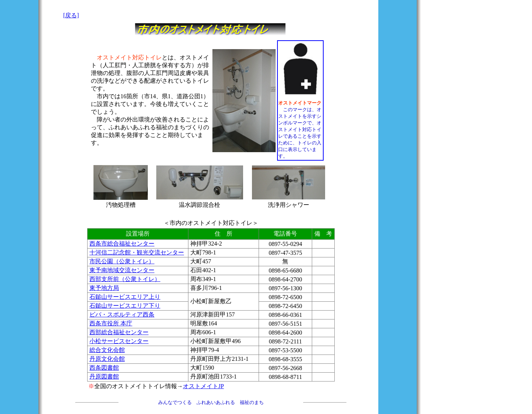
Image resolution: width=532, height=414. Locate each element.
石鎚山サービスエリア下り (125, 306)
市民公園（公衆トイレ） (122, 261)
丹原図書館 (104, 377)
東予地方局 (104, 288)
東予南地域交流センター (122, 270)
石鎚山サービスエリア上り (125, 297)
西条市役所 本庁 (111, 323)
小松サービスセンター (119, 341)
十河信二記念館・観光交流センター (137, 252)
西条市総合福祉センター (122, 244)
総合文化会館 (107, 350)
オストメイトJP (203, 386)
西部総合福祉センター (119, 332)
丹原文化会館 (107, 359)
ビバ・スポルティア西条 (122, 314)
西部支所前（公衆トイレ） (125, 279)
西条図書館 (104, 368)
